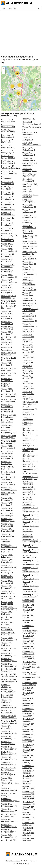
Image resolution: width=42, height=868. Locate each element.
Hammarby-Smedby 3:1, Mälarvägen (30, 310)
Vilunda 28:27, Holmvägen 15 (7, 406)
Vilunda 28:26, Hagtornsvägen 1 (8, 447)
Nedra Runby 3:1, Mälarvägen (30, 305)
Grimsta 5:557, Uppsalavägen (28, 798)
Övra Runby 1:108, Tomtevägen (9, 649)
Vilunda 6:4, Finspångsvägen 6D (9, 820)
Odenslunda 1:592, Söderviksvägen (9, 416)
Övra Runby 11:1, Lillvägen (8, 494)
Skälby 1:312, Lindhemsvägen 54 (9, 706)
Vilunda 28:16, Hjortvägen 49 (7, 286)
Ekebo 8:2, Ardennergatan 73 (30, 408)
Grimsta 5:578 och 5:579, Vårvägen (30, 684)
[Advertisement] (21, 33)
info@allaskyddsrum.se (29, 861)
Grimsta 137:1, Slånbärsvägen (29, 787)
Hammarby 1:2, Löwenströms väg (8, 120)
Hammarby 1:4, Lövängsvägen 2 (8, 136)
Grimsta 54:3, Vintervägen (28, 689)
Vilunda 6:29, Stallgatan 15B (28, 387)
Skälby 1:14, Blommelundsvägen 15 (32, 144)
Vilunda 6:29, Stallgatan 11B (28, 382)
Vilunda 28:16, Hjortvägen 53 (7, 260)
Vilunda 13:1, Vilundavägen (28, 294)
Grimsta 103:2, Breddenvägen (28, 601)
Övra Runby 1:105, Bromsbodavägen (9, 395)
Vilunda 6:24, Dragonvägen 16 (29, 299)
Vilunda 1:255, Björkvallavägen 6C (9, 608)
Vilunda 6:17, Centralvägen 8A (8, 743)
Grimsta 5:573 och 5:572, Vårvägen (30, 632)
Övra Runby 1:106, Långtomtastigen (9, 297)
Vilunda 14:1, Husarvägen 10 (7, 499)
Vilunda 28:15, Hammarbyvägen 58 (9, 276)
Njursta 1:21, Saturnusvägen (29, 504)
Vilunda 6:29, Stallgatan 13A (28, 393)
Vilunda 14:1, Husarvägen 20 (7, 572)
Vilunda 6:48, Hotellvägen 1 (28, 279)
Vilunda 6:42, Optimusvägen (28, 232)
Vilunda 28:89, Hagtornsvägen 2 (8, 483)
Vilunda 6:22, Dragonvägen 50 (29, 227)
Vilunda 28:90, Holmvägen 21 (7, 504)
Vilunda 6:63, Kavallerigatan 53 (29, 289)
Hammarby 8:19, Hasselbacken (8, 266)
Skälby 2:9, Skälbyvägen (6, 385)
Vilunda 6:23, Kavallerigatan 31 (29, 273)
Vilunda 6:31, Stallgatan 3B (28, 372)
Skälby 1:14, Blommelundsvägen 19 (32, 123)
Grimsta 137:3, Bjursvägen (28, 819)
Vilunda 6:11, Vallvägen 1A (28, 139)
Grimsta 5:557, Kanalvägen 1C (29, 808)
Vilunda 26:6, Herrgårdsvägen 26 (9, 758)
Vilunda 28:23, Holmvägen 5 (7, 317)
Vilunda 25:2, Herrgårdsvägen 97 (9, 826)
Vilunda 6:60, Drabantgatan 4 (29, 149)
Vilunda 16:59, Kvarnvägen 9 (7, 561)
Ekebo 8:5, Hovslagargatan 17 (30, 429)
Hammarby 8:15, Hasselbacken (8, 229)
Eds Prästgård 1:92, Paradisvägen (30, 450)
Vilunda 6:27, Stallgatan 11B (28, 351)
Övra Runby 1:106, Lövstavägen (9, 338)
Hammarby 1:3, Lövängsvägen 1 (8, 141)
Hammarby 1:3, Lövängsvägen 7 (8, 146)
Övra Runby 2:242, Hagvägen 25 (30, 133)
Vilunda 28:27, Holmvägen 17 (7, 426)
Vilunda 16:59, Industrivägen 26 (8, 556)
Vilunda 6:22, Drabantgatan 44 (29, 206)
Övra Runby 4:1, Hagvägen (8, 468)
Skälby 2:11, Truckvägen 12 (28, 180)
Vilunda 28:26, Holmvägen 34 (7, 411)
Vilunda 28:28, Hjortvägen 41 (7, 312)
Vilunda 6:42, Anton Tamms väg (30, 196)
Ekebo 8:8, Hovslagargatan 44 (30, 455)
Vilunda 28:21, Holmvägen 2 (7, 271)
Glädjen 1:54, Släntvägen (28, 424)
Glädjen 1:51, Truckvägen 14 (28, 201)
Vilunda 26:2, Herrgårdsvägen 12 (9, 655)
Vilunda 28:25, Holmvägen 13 (7, 390)
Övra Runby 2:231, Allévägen (9, 795)
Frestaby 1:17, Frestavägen (28, 190)
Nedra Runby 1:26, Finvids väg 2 (30, 237)
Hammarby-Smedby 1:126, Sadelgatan (30, 478)
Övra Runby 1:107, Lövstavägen (9, 307)
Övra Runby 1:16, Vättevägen (8, 473)
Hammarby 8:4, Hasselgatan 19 (7, 240)
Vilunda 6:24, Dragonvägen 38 (29, 263)
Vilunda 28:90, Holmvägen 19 (7, 458)
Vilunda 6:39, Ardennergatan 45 (30, 320)
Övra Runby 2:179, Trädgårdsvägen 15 (9, 717)
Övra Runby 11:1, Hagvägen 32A (8, 712)
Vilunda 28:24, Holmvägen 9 (7, 364)
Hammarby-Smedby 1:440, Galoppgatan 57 (32, 541)
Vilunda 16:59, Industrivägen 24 (8, 592)
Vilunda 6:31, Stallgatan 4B (28, 377)
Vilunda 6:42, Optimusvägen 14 (30, 216)
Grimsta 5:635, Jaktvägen (28, 834)
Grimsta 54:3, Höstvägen (28, 699)
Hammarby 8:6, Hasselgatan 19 (7, 198)
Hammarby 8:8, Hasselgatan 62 (7, 183)
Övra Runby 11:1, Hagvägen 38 (8, 634)
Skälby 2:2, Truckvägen (6, 686)
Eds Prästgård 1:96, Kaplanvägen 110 (30, 403)
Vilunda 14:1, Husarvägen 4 (7, 463)
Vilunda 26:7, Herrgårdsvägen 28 (9, 748)
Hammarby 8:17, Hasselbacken (8, 255)
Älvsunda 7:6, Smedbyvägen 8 (29, 465)
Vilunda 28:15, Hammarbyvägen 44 (9, 281)
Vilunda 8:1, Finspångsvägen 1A (9, 789)
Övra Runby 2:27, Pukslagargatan (30, 175)
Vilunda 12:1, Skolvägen (6, 540)
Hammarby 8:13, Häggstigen (8, 219)
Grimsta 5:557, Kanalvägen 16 (29, 637)
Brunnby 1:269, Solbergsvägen (7, 421)
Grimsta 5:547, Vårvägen (28, 694)
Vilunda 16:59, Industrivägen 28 (8, 520)
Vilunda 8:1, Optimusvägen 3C (8, 774)
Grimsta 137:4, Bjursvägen (28, 824)
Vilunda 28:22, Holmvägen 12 (7, 323)
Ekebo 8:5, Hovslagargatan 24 (30, 434)
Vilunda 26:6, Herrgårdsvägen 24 (9, 738)
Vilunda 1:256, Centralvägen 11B (8, 691)
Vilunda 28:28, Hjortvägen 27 (7, 343)
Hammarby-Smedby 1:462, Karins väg (30, 590)
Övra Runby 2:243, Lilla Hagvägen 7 (9, 437)
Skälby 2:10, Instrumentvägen (8, 209)
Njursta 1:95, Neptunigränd (28, 530)
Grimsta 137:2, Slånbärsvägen (29, 793)
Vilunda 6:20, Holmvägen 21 (7, 629)
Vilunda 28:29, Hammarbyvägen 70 (9, 235)
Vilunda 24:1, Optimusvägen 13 (30, 170)
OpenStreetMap (36, 110)
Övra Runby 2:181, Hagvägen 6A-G (9, 769)
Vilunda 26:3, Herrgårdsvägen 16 (9, 660)
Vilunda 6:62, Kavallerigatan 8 (29, 284)
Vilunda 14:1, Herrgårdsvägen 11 (9, 587)
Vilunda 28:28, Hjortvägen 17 (7, 349)
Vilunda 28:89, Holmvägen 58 (7, 582)
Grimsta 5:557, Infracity (28, 611)
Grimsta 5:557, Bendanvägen (28, 704)
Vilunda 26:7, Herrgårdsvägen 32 (9, 805)
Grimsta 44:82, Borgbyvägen (28, 606)
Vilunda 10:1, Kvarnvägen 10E (8, 530)
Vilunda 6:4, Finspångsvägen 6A (9, 810)
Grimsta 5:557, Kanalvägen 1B (29, 803)
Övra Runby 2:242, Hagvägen (30, 185)
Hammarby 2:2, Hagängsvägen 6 (8, 157)
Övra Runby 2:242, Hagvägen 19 (30, 165)
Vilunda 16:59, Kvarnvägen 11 (7, 525)
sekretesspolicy (24, 864)
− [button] (4, 72)
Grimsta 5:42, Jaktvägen (28, 829)
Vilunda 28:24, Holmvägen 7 (7, 333)
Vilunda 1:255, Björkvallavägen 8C (9, 566)
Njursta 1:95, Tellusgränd (28, 498)
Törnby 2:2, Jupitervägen (28, 419)
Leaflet (28, 110)
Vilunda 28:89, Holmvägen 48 (7, 509)
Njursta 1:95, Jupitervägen (28, 483)
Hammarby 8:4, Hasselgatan (7, 224)
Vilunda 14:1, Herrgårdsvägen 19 (9, 546)
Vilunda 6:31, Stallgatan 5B (28, 398)
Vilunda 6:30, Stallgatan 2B (28, 341)
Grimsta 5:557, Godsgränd (28, 772)
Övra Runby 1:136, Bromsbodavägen (9, 302)
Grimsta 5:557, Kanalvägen (28, 710)
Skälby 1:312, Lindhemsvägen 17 (9, 753)
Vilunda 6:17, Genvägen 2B (7, 779)
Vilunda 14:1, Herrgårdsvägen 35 (9, 432)
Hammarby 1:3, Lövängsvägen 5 (8, 152)
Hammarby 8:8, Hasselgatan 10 (7, 203)
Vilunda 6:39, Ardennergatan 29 (30, 325)
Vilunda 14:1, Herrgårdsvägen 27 (9, 489)
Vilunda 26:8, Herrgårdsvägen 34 (9, 732)
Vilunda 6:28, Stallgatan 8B (28, 362)
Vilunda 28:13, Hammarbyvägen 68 (9, 250)
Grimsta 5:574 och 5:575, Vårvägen (30, 663)
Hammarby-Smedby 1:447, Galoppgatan (30, 546)
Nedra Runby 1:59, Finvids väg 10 (30, 247)
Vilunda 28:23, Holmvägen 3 (7, 292)
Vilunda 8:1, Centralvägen (7, 727)
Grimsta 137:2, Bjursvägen (28, 777)
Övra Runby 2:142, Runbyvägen (9, 359)
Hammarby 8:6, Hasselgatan (7, 177)
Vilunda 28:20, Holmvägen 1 (7, 245)
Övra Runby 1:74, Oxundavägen (8, 598)
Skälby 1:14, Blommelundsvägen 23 (10, 800)
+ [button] (4, 69)
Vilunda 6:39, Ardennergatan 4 (29, 315)
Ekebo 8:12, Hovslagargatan (29, 413)
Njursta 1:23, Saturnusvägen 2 (29, 556)
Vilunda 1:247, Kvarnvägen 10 (7, 577)
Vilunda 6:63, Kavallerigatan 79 (29, 258)
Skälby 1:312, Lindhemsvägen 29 (9, 763)
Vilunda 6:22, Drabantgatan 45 (29, 211)
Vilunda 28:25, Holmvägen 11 (7, 380)
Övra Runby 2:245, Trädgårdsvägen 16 (9, 675)
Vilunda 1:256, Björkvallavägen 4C (9, 639)
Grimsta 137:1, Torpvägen (28, 782)
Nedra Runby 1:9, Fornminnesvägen (30, 242)
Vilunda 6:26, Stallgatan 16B (28, 330)
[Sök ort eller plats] (39, 9)
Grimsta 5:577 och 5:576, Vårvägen (30, 673)
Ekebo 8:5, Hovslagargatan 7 (30, 439)
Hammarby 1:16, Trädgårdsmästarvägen (10, 167)
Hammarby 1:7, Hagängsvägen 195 (9, 172)
